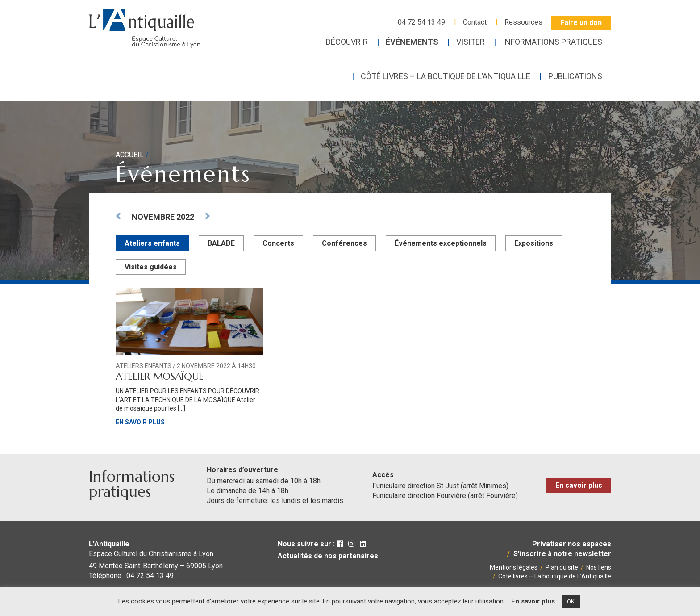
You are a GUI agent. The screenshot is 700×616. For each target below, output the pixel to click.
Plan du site (562, 567)
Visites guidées (151, 267)
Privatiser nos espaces (572, 544)
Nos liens (599, 567)
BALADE (221, 243)
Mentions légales (514, 567)
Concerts (278, 243)
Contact (475, 22)
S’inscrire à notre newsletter (562, 554)
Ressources (523, 22)
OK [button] (571, 601)
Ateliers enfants (152, 243)
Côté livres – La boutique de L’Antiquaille (555, 576)
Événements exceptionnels (441, 243)
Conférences (344, 243)
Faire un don (581, 23)
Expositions (534, 243)
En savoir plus (140, 422)
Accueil (130, 155)
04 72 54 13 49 (421, 22)
